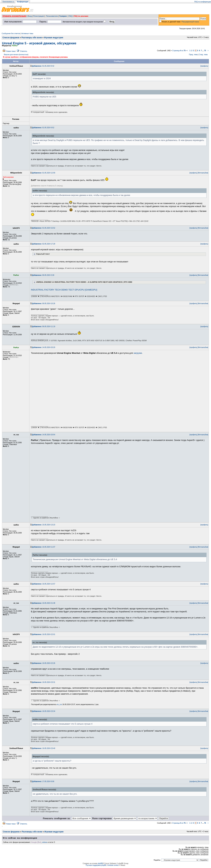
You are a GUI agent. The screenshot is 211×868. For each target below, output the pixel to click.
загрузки (138, 353)
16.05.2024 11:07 (44, 547)
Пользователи (52, 16)
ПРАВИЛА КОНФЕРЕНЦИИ (14, 16)
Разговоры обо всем (32, 38)
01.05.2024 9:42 (43, 66)
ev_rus (59, 704)
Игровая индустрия (54, 38)
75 (205, 51)
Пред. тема (193, 55)
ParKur (15, 46)
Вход (30, 16)
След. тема (203, 55)
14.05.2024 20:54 (44, 435)
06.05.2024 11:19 (44, 327)
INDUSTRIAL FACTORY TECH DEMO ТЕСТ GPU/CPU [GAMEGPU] (64, 290)
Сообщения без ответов (11, 34)
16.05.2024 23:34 (44, 711)
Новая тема (11, 51)
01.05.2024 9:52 (43, 128)
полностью (23, 55)
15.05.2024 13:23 (44, 525)
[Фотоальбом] (203, 173)
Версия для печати (11, 55)
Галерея (63, 16)
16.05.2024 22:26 (44, 663)
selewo (45, 842)
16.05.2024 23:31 (44, 682)
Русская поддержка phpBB (96, 865)
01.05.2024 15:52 (44, 228)
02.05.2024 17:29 (44, 244)
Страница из (179, 51)
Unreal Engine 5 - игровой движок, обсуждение (39, 43)
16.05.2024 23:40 (44, 748)
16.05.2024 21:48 (44, 603)
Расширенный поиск (190, 22)
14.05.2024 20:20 (44, 347)
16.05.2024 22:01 (44, 634)
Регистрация (39, 16)
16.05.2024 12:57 (44, 584)
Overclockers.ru (8, 2)
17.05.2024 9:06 (43, 781)
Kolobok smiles (113, 865)
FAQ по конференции (203, 2)
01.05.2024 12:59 (44, 173)
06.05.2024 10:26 (44, 303)
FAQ (70, 16)
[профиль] (204, 66)
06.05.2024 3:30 (43, 275)
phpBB (100, 863)
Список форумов (11, 38)
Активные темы (27, 34)
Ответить (24, 51)
